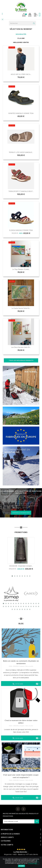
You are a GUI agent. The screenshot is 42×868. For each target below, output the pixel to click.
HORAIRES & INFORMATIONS (21, 513)
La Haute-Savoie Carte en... (21, 308)
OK (37, 821)
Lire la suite (18, 684)
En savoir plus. (33, 863)
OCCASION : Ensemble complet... (21, 566)
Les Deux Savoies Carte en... (21, 347)
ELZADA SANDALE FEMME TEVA (21, 230)
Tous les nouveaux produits (21, 360)
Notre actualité (29, 666)
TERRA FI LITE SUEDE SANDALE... (21, 152)
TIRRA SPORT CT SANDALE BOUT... (21, 191)
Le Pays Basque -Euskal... (21, 269)
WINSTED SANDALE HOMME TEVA (21, 113)
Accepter (21, 866)
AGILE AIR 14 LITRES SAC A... (21, 74)
